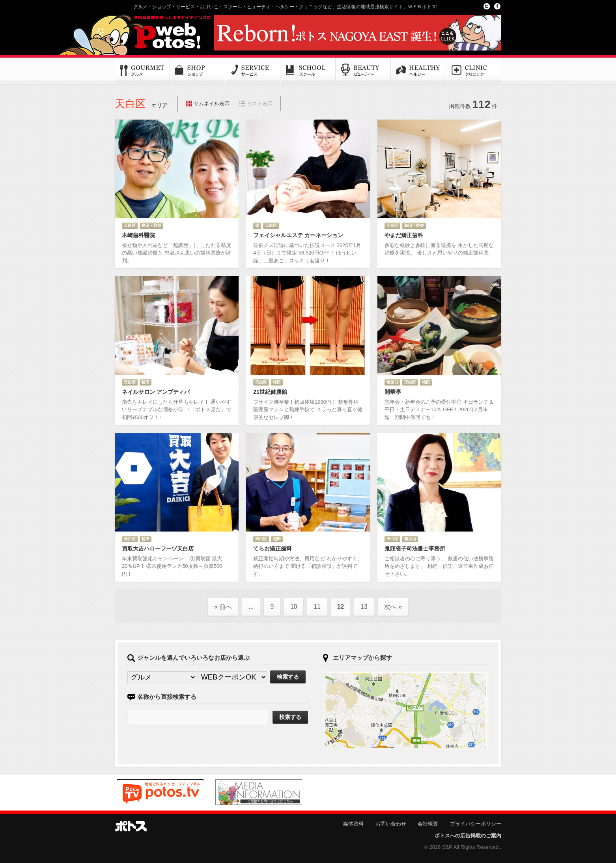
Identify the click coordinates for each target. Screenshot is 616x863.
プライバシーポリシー (476, 824)
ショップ (198, 71)
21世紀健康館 (270, 392)
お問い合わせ (391, 824)
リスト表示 (260, 104)
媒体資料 (353, 824)
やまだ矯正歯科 (404, 235)
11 (317, 607)
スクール (308, 71)
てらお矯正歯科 (273, 549)
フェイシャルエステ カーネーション (298, 235)
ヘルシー (418, 71)
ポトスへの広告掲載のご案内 (468, 836)
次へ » (393, 607)
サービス (253, 71)
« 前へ (223, 607)
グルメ (142, 71)
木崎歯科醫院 (138, 235)
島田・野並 (151, 226)
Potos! (162, 33)
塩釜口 (392, 382)
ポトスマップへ (406, 710)
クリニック (474, 71)
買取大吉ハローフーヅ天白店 (158, 549)
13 (364, 607)
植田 (146, 382)
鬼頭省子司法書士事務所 (415, 549)
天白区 (130, 226)
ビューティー (363, 71)
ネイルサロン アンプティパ (156, 392)
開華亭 (393, 392)
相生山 (410, 539)
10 (294, 607)
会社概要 (428, 824)
